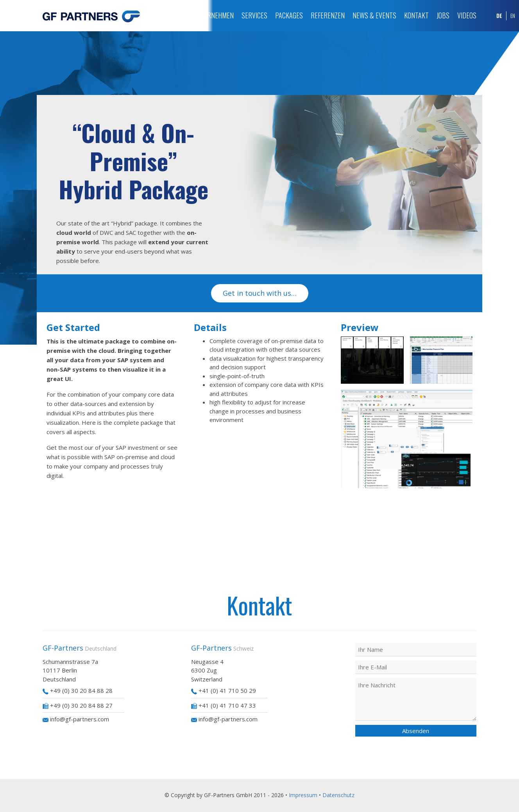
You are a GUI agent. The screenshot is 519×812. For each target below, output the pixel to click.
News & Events (374, 15)
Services (254, 15)
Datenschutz (338, 795)
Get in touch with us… (260, 293)
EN (513, 15)
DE (499, 15)
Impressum (303, 795)
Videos (467, 15)
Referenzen (328, 15)
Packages (289, 15)
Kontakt (416, 15)
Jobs (443, 15)
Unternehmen (213, 15)
